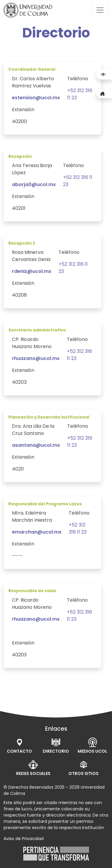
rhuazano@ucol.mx (36, 358)
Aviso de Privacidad (24, 839)
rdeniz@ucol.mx (32, 271)
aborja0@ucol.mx (34, 184)
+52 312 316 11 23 (78, 528)
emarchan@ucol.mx (37, 532)
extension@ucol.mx (36, 98)
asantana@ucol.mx (36, 445)
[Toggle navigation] (100, 10)
